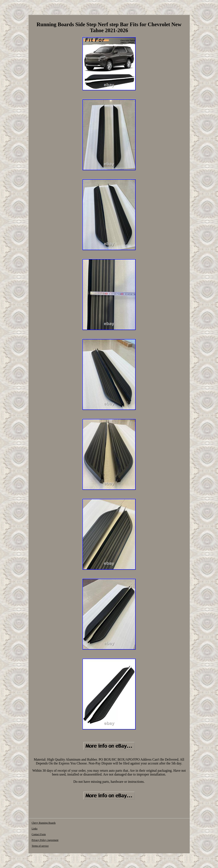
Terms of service (40, 846)
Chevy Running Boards (44, 823)
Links (34, 829)
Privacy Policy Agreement (45, 840)
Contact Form (39, 834)
